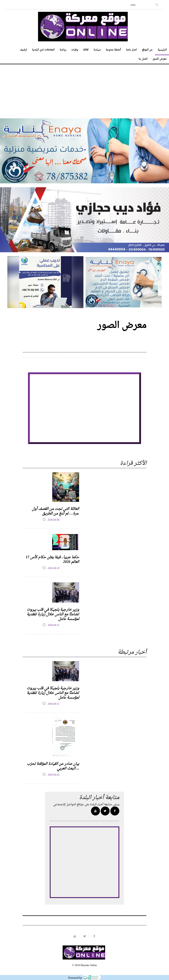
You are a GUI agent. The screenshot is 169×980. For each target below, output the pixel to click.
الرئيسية (162, 50)
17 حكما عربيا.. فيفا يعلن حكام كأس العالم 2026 (52, 560)
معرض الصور (159, 59)
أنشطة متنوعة (113, 50)
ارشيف (23, 50)
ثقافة (86, 50)
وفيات (75, 50)
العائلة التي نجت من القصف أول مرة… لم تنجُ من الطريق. (55, 511)
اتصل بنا (143, 59)
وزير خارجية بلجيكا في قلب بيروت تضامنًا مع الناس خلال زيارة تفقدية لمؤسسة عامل (53, 614)
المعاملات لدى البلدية (43, 50)
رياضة (63, 50)
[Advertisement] (84, 89)
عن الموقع (147, 50)
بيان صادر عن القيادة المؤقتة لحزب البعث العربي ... (53, 766)
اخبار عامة (131, 50)
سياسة (97, 50)
